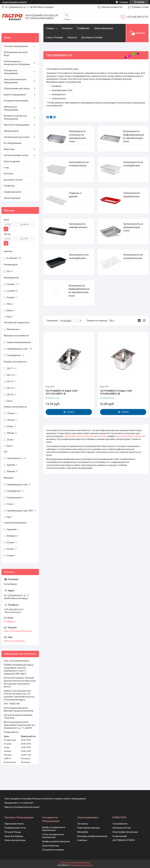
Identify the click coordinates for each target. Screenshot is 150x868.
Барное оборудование (15, 95)
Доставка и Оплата (92, 37)
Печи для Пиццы (13, 832)
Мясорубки (83, 832)
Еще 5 (10, 401)
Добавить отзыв (140, 7)
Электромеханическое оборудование (15, 81)
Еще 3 (10, 317)
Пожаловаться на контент (82, 865)
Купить (71, 412)
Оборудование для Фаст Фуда (16, 54)
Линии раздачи (11, 131)
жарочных (90, 436)
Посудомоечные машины (16, 101)
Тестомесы (83, 824)
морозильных (123, 436)
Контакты (67, 28)
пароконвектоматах (74, 436)
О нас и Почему (54, 37)
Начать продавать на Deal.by (14, 2)
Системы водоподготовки (17, 137)
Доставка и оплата (13, 180)
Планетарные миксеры (89, 828)
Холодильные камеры (53, 850)
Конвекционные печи (15, 828)
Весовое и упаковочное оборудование (15, 117)
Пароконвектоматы (14, 824)
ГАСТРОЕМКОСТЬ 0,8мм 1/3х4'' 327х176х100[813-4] (62, 392)
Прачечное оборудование (17, 125)
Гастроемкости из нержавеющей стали (133, 227)
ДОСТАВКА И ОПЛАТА (124, 840)
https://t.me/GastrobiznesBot (18, 631)
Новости (72, 37)
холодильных (138, 436)
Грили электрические (15, 840)
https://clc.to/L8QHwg (14, 641)
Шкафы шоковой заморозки (56, 841)
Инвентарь (9, 149)
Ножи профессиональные (125, 832)
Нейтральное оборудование (11, 108)
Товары (50, 28)
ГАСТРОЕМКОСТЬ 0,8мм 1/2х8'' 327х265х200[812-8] (116, 392)
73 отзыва (124, 2)
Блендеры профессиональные (92, 836)
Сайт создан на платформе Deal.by (75, 862)
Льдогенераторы (51, 846)
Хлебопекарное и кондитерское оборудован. (17, 63)
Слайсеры (82, 840)
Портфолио (83, 28)
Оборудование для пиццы (17, 88)
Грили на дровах (12, 161)
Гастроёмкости (120, 824)
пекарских (102, 436)
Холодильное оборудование (11, 72)
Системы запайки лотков (16, 155)
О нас (6, 168)
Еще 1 (10, 517)
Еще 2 (10, 446)
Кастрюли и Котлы (122, 828)
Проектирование (104, 28)
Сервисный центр (12, 192)
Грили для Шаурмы (14, 836)
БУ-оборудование (13, 143)
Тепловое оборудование (16, 46)
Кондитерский (120, 836)
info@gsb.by (10, 621)
